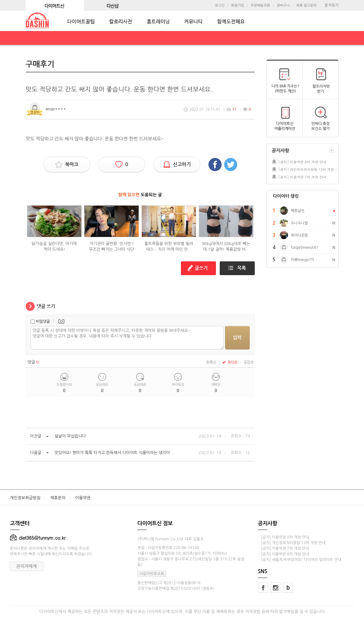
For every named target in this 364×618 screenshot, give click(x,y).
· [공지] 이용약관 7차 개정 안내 (284, 548)
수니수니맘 (299, 223)
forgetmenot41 (304, 248)
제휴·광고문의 (306, 5)
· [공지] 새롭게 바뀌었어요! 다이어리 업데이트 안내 (300, 560)
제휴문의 (58, 498)
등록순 (211, 362)
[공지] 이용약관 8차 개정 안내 (302, 162)
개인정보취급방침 (25, 498)
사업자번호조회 (152, 574)
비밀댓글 (43, 322)
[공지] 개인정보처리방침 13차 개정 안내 (308, 169)
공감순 (249, 362)
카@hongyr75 (302, 260)
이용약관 (83, 498)
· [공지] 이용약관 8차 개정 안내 (284, 537)
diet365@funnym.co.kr (38, 538)
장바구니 (283, 5)
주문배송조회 (260, 5)
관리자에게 (27, 566)
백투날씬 (298, 211)
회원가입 (237, 5)
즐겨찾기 (331, 5)
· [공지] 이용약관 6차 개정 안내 (284, 554)
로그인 (220, 5)
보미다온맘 (299, 235)
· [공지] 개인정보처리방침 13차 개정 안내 (292, 543)
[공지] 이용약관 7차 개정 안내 (302, 177)
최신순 (230, 362)
